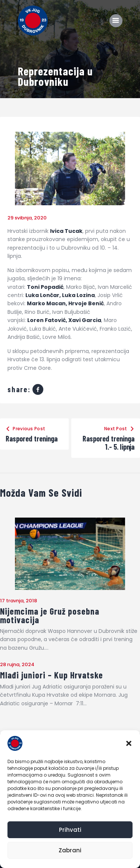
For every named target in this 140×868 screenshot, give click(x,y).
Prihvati (70, 830)
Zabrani (70, 850)
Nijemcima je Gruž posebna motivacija (50, 616)
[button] (129, 743)
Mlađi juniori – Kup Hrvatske (52, 675)
